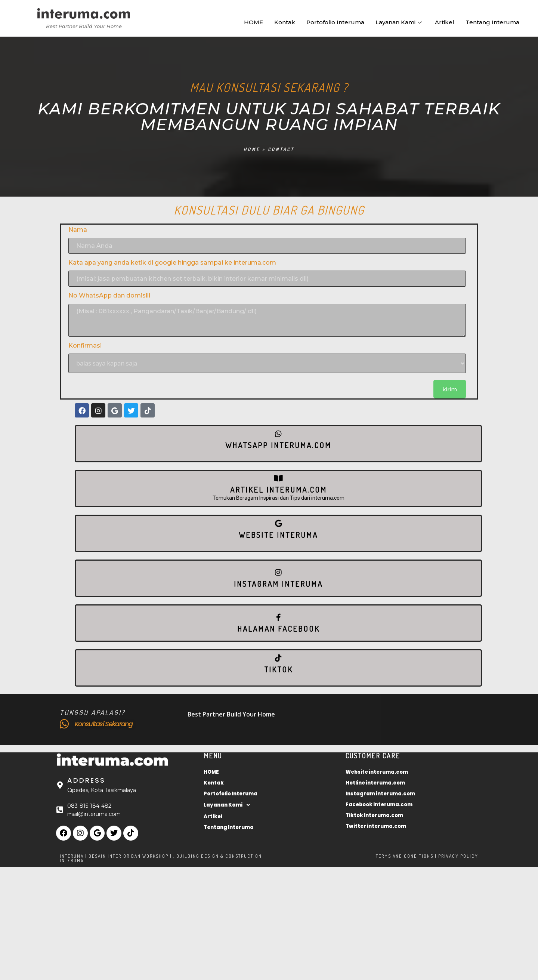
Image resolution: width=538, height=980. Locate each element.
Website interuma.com (377, 772)
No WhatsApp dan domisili (109, 295)
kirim (450, 389)
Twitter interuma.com (376, 826)
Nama (78, 230)
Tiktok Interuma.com (374, 815)
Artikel (445, 22)
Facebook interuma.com (379, 805)
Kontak (285, 22)
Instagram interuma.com (380, 794)
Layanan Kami (400, 22)
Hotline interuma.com (375, 783)
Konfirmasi (85, 346)
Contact (281, 149)
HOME (253, 22)
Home (252, 149)
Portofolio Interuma (335, 22)
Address (86, 780)
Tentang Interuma (492, 22)
